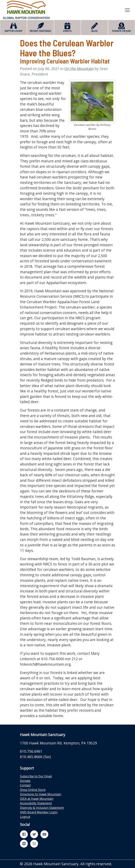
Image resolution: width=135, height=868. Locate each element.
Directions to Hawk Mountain (41, 794)
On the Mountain (79, 69)
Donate (25, 781)
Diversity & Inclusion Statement (42, 808)
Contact (25, 785)
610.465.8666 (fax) (35, 757)
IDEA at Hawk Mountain (37, 799)
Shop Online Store (33, 790)
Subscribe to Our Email (36, 776)
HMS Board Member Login (39, 812)
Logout (25, 817)
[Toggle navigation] (127, 10)
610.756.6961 (31, 751)
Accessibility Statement (36, 803)
